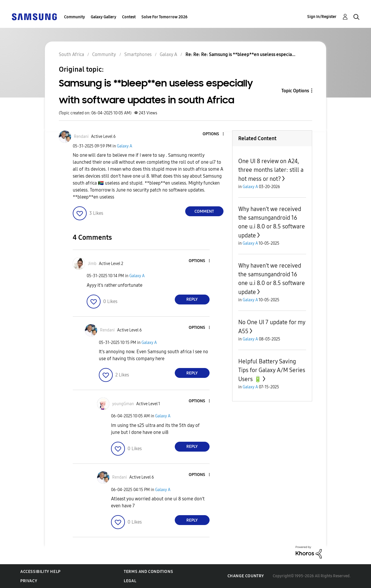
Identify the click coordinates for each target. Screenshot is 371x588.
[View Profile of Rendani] (81, 137)
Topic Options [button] (295, 91)
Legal (130, 581)
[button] (213, 134)
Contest (129, 17)
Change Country (246, 576)
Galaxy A (124, 146)
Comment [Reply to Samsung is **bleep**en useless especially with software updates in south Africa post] (204, 211)
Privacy (29, 581)
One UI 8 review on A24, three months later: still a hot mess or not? (271, 170)
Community (74, 17)
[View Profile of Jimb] (92, 264)
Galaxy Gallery (103, 17)
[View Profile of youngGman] (123, 404)
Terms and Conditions (148, 572)
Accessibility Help (40, 572)
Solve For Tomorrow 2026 (164, 17)
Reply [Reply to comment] (192, 299)
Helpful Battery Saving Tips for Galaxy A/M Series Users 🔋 (272, 370)
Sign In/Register (322, 17)
